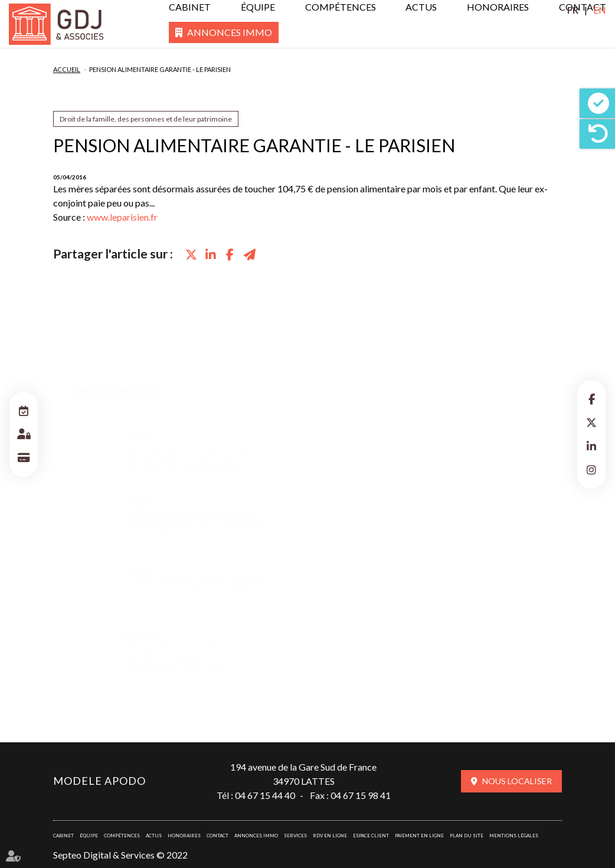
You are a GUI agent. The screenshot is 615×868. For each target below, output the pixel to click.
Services (295, 836)
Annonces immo (230, 32)
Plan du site (467, 836)
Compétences (341, 7)
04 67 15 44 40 (265, 795)
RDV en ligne (330, 836)
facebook (591, 399)
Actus (421, 7)
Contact (217, 836)
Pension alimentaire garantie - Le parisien (160, 69)
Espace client (371, 836)
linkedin (591, 446)
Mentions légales (514, 836)
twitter (591, 422)
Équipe (258, 7)
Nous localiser (517, 781)
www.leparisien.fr (122, 217)
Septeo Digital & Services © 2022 (120, 855)
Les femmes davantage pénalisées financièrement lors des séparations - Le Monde (194, 513)
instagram (591, 470)
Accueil (67, 69)
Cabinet (190, 7)
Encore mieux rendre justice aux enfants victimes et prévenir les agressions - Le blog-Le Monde (186, 446)
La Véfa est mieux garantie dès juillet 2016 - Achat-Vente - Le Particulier (194, 575)
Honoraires (498, 7)
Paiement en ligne (419, 836)
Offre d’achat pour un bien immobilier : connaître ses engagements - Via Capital (175, 645)
